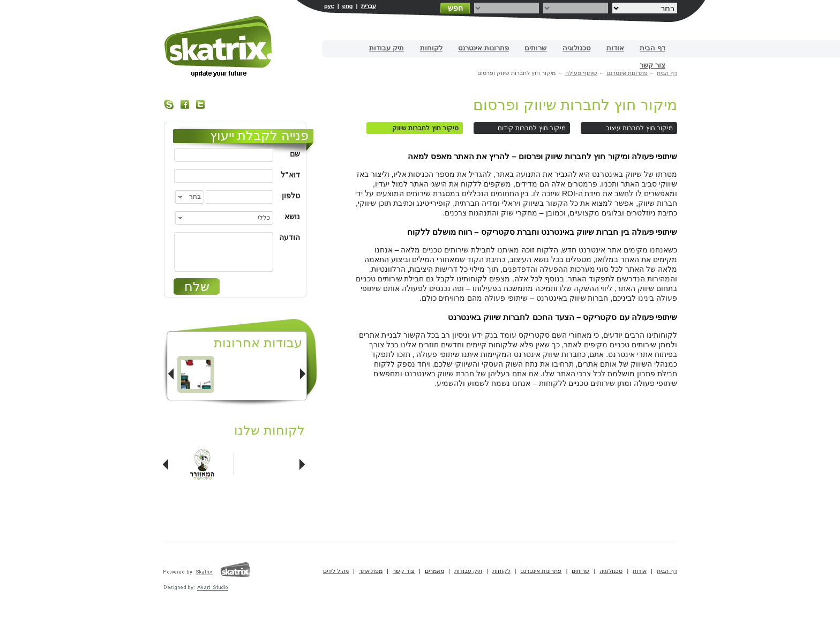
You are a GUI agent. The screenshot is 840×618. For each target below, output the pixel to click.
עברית (369, 6)
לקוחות (431, 48)
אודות (615, 48)
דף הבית (652, 48)
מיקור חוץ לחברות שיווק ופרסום (575, 105)
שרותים (535, 48)
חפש (455, 8)
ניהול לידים (336, 571)
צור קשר (652, 65)
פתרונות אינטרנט (483, 48)
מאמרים (434, 571)
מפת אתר (371, 571)
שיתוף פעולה (581, 73)
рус (329, 6)
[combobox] (189, 197)
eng (348, 6)
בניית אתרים (219, 46)
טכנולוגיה (576, 48)
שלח (197, 286)
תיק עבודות (387, 48)
